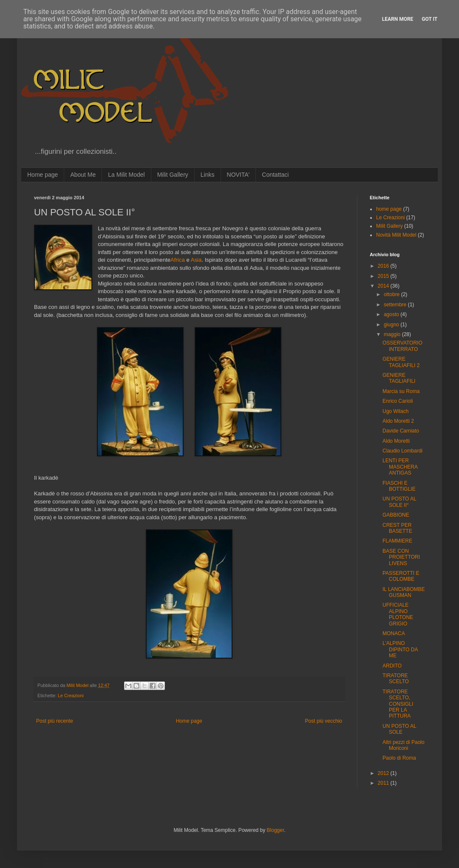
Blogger (276, 830)
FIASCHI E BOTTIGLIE (399, 486)
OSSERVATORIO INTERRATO (402, 346)
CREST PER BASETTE (397, 528)
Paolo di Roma (399, 758)
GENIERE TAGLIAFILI (399, 378)
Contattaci (275, 175)
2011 (384, 783)
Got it (429, 19)
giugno (392, 325)
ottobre (392, 294)
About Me (83, 175)
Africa (178, 260)
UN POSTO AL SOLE (399, 729)
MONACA (394, 633)
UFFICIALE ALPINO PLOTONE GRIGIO (398, 614)
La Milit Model (126, 175)
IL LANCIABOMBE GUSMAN (404, 592)
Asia (196, 260)
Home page (42, 175)
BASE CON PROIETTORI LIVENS (401, 557)
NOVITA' (238, 175)
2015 (384, 276)
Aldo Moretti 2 (398, 421)
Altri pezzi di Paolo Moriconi (404, 745)
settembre (396, 305)
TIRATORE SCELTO (396, 679)
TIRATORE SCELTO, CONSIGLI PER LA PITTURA (398, 704)
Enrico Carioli (398, 401)
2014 (384, 286)
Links (208, 175)
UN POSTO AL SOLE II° (399, 502)
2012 (384, 773)
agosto (392, 314)
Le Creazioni (71, 696)
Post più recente (55, 721)
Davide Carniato (401, 431)
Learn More (398, 19)
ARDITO (392, 666)
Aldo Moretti (396, 441)
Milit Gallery (173, 175)
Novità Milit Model (396, 235)
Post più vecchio (324, 721)
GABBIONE (396, 515)
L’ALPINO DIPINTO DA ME (400, 649)
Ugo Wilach (395, 411)
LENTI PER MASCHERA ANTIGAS (400, 467)
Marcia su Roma (401, 391)
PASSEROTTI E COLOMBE (401, 576)
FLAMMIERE (397, 541)
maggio (393, 334)
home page (389, 209)
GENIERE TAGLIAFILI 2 (401, 362)
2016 (384, 266)
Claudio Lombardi (402, 451)
